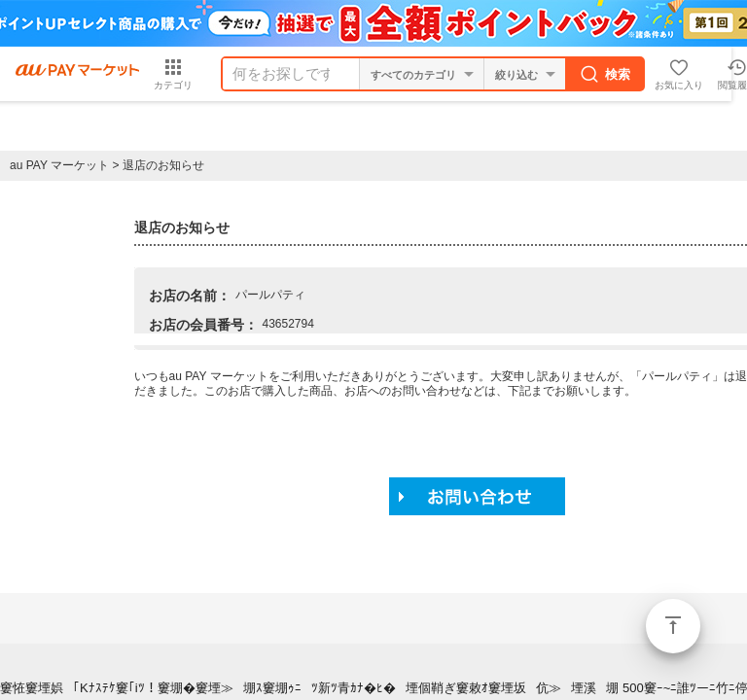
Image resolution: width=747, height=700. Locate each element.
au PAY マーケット (59, 165)
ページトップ (673, 626)
